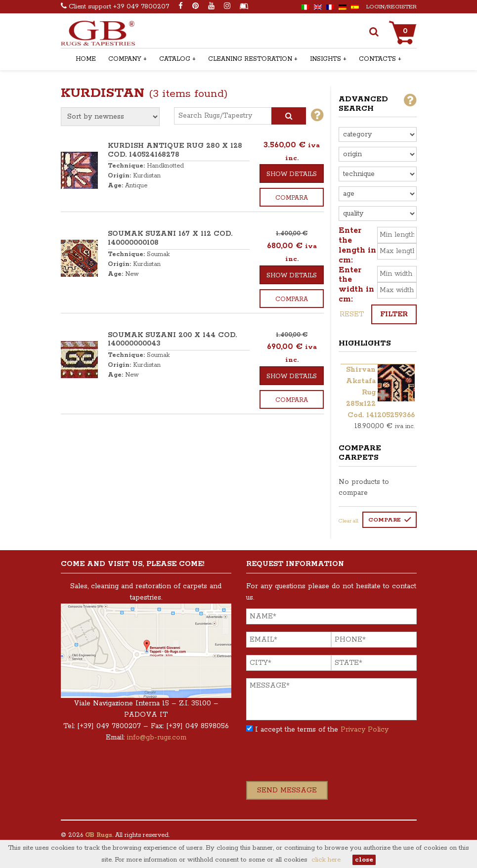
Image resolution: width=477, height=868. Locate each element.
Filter (394, 314)
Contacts (377, 59)
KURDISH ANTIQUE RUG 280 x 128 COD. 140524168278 (175, 150)
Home (86, 59)
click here (326, 860)
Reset (352, 314)
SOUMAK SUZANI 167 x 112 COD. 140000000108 (170, 238)
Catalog (175, 59)
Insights (325, 59)
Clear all (348, 521)
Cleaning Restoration (250, 59)
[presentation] (321, 762)
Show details (292, 174)
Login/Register (391, 7)
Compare (385, 520)
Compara (292, 198)
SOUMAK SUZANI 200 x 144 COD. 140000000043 (172, 340)
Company (125, 59)
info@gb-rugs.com (157, 738)
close (364, 860)
